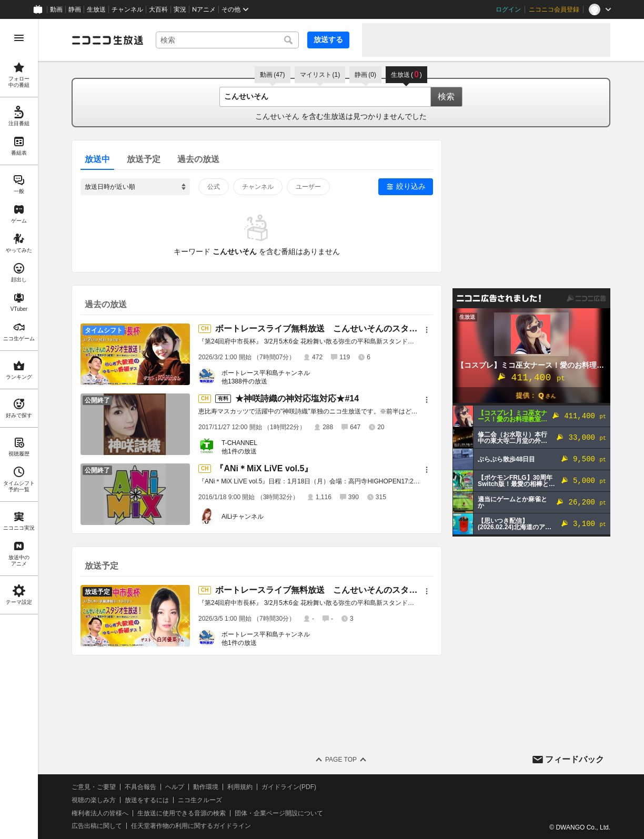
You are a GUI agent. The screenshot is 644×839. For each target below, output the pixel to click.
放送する (328, 39)
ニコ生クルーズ (200, 800)
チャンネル (127, 9)
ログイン (508, 9)
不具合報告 (140, 787)
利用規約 (240, 787)
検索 (446, 97)
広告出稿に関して (97, 826)
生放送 (96, 9)
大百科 (158, 9)
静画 (75, 9)
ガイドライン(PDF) (289, 787)
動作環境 (206, 787)
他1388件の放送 (244, 381)
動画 (56, 9)
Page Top (341, 760)
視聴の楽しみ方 (94, 800)
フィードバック (575, 759)
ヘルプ (175, 787)
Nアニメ (204, 9)
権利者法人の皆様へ (100, 813)
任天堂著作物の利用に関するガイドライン (191, 826)
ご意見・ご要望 (94, 787)
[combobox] (227, 40)
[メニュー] (427, 330)
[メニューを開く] (19, 38)
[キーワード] (227, 40)
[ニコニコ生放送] (107, 40)
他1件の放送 (239, 451)
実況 (180, 9)
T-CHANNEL (239, 443)
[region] (19, 429)
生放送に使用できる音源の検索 (182, 813)
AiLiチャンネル (243, 517)
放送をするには (147, 800)
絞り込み (411, 186)
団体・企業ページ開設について (279, 813)
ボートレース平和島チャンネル (266, 373)
